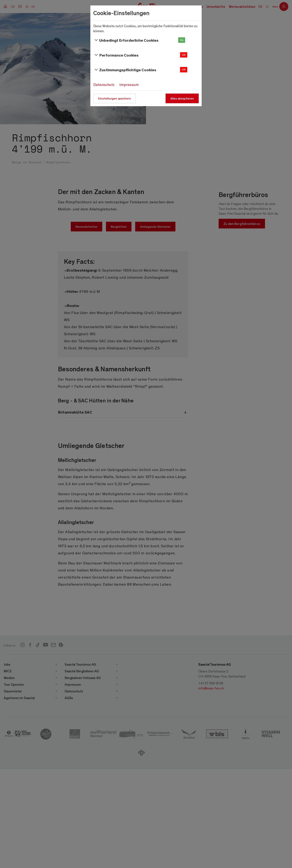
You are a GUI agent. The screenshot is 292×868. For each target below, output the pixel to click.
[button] (183, 40)
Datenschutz (104, 84)
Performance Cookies (116, 55)
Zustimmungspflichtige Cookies (125, 70)
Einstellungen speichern (115, 98)
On (182, 40)
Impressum (129, 84)
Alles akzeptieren (182, 98)
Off (184, 55)
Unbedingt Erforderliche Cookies (126, 40)
